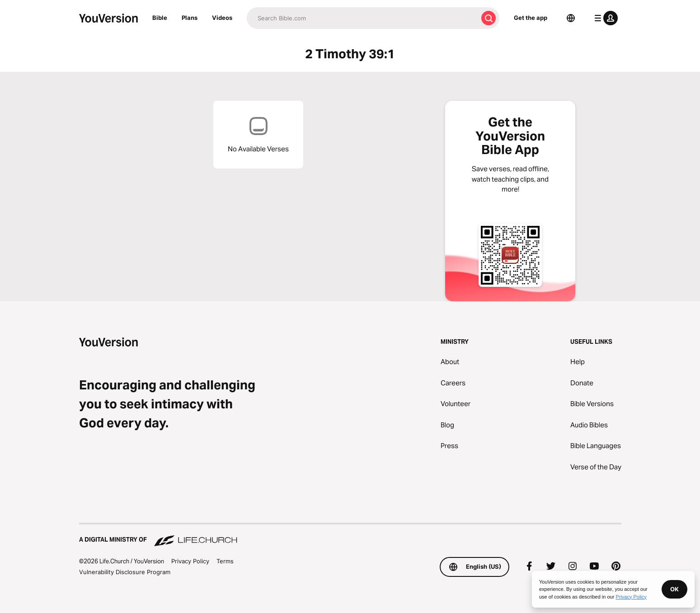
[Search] (362, 18)
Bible (160, 18)
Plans (190, 18)
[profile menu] (604, 18)
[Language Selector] (571, 18)
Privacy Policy (190, 561)
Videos (222, 18)
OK (674, 589)
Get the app (531, 18)
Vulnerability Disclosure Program (125, 572)
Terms (225, 561)
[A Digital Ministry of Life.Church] (350, 535)
